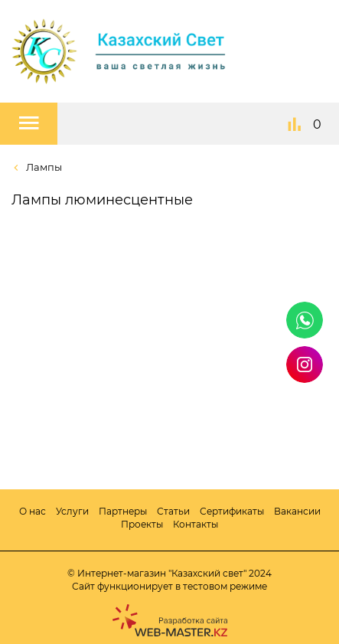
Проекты (142, 524)
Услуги (72, 511)
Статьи (173, 511)
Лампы (43, 167)
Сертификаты (232, 511)
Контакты (196, 524)
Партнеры (123, 511)
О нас (33, 511)
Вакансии (297, 511)
